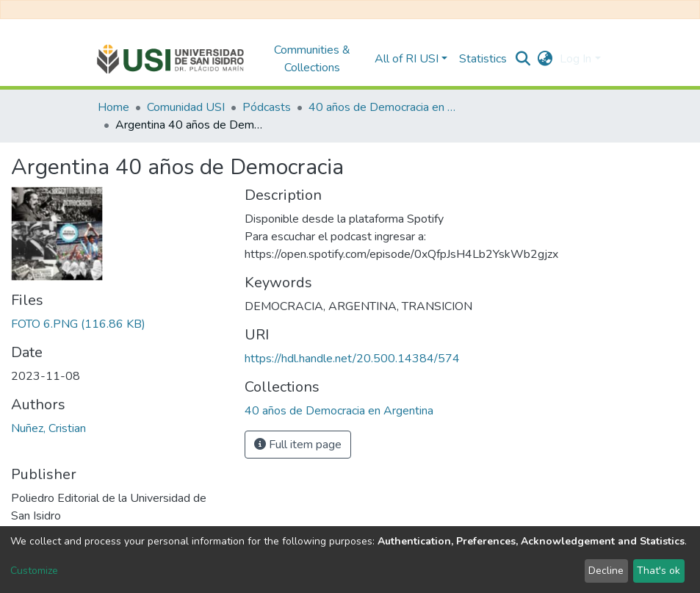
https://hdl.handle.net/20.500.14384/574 (352, 359)
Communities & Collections (312, 59)
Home (113, 107)
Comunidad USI (186, 107)
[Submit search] (523, 59)
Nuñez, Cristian (48, 428)
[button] (545, 59)
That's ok (658, 571)
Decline (606, 571)
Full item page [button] (298, 445)
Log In (575, 59)
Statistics (483, 59)
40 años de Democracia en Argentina (382, 107)
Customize (34, 571)
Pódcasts (267, 107)
